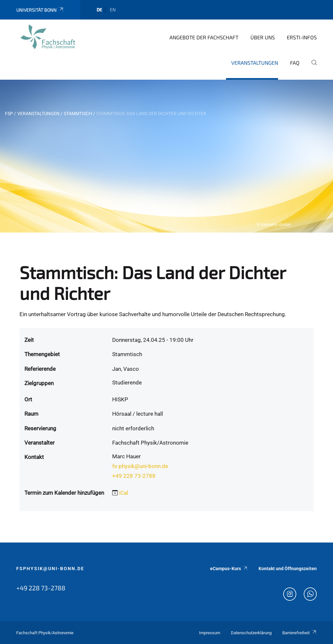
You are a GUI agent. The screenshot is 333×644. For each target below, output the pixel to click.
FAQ (295, 63)
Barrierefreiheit (300, 633)
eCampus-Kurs (229, 569)
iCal (124, 493)
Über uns (263, 37)
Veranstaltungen (255, 63)
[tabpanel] (166, 156)
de (99, 10)
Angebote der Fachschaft (204, 37)
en (113, 10)
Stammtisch (78, 114)
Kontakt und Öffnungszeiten (288, 569)
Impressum (210, 633)
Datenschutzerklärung (251, 633)
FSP (9, 114)
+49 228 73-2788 (134, 476)
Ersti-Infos (302, 37)
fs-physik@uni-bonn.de (140, 466)
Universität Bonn (40, 10)
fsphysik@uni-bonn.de (50, 569)
